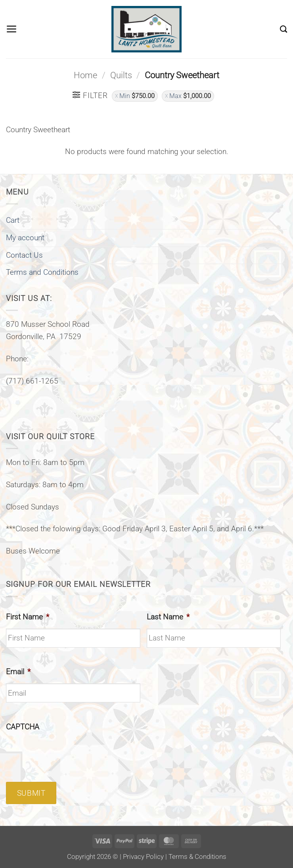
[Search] (283, 29)
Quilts (121, 75)
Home (85, 75)
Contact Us (24, 255)
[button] (12, 29)
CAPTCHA (23, 727)
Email (18, 672)
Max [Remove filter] (190, 96)
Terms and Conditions (42, 272)
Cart (13, 220)
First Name (28, 617)
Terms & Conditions (197, 856)
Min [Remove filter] (137, 96)
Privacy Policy (143, 856)
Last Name (168, 617)
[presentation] (66, 754)
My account (25, 238)
